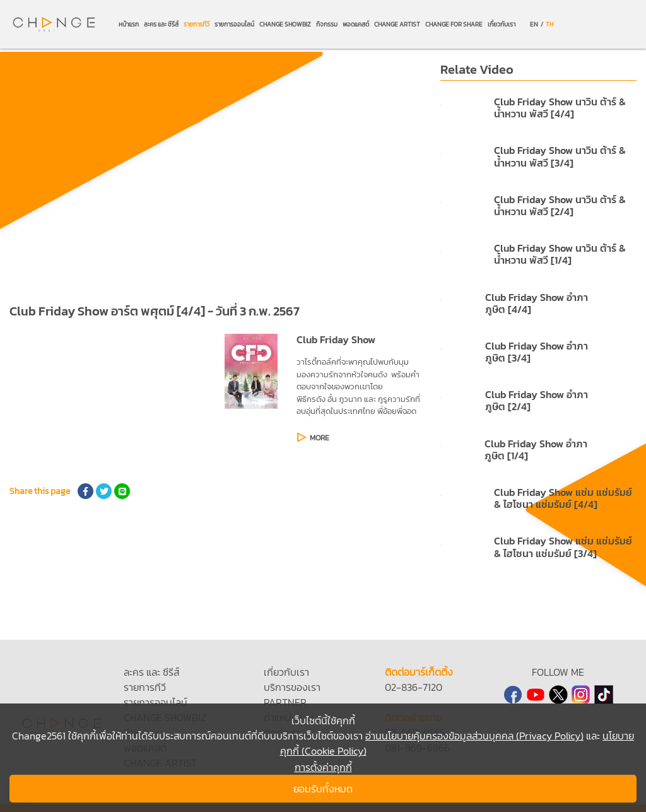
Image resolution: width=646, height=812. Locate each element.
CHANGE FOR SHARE (454, 24)
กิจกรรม (327, 24)
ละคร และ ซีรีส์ (161, 24)
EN (534, 24)
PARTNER (285, 702)
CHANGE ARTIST (397, 24)
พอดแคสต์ (356, 24)
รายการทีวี (197, 24)
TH (549, 24)
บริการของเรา (292, 687)
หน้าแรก (129, 24)
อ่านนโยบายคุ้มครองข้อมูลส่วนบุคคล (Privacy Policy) (474, 736)
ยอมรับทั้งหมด (323, 789)
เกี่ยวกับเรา (502, 24)
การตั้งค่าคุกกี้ (323, 767)
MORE (320, 438)
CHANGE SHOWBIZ (285, 24)
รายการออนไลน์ (234, 24)
